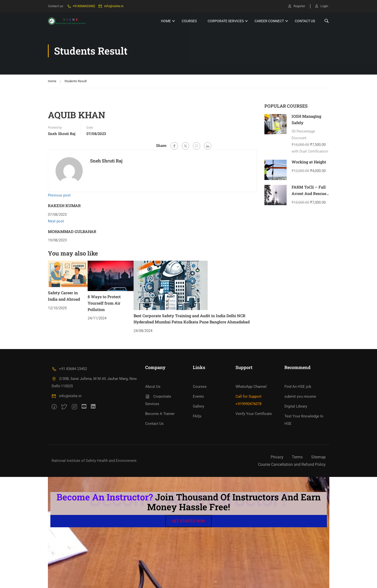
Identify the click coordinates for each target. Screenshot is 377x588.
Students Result (76, 81)
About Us (153, 387)
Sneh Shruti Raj (62, 134)
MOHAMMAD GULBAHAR (72, 231)
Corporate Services (226, 21)
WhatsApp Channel (251, 387)
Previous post (59, 195)
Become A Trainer (160, 414)
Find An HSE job (298, 387)
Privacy (277, 457)
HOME (166, 21)
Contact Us (305, 21)
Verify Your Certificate (254, 414)
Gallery (198, 406)
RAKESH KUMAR (64, 206)
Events (198, 396)
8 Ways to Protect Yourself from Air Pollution (104, 303)
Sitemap (318, 457)
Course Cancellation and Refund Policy (292, 464)
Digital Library (296, 406)
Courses (189, 21)
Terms (297, 457)
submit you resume (300, 396)
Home (52, 81)
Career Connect (269, 21)
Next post (56, 221)
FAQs (197, 416)
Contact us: (56, 6)
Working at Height (309, 162)
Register (297, 6)
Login (322, 6)
